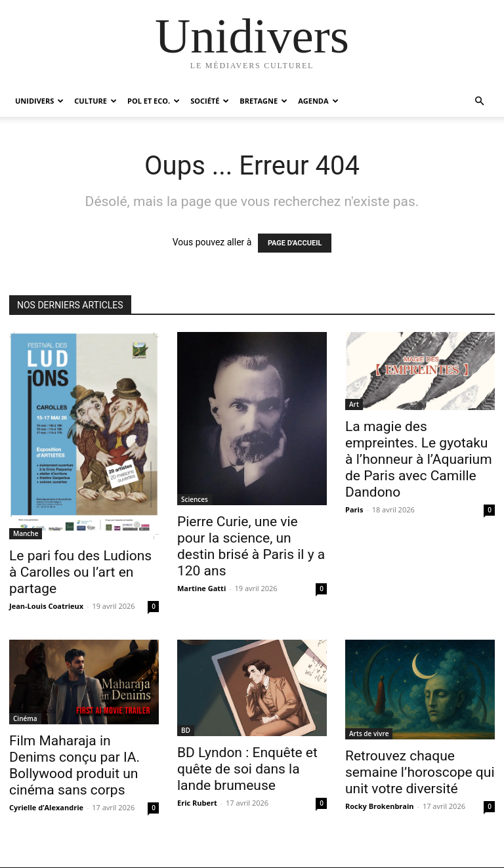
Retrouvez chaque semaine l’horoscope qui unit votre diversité (420, 772)
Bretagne (263, 101)
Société (210, 101)
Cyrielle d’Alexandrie (46, 807)
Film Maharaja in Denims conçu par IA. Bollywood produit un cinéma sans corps (74, 765)
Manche (26, 533)
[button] (479, 101)
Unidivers (39, 101)
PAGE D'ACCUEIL (295, 243)
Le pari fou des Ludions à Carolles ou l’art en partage (80, 572)
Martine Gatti (201, 588)
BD (186, 730)
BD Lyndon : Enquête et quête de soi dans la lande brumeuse (247, 769)
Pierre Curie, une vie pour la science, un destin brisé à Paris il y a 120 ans (251, 546)
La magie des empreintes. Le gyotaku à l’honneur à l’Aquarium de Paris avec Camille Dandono (419, 459)
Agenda (318, 101)
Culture (95, 101)
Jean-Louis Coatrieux (46, 606)
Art (354, 404)
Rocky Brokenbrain (380, 806)
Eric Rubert (197, 803)
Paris (354, 509)
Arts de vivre (369, 734)
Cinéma (25, 718)
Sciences (195, 499)
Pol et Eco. (154, 101)
